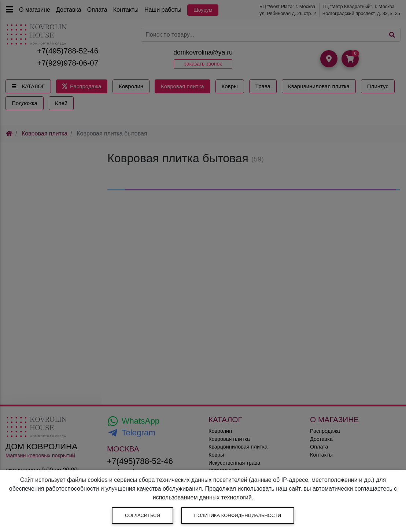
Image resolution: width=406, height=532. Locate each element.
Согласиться (143, 515)
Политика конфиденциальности (238, 515)
